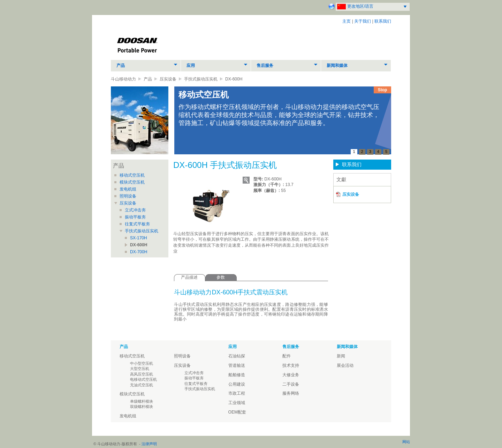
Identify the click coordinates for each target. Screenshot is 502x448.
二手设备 (291, 384)
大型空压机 (140, 369)
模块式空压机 (132, 182)
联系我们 (383, 21)
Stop (383, 90)
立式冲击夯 (135, 210)
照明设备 (128, 196)
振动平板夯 (135, 217)
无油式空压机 (142, 385)
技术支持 (291, 365)
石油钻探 (237, 356)
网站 (406, 442)
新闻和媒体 (337, 65)
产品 (121, 65)
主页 (347, 21)
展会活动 (345, 365)
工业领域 (237, 403)
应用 (191, 65)
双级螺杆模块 (142, 407)
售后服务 (265, 65)
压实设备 (168, 79)
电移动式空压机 (143, 379)
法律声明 (149, 444)
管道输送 (237, 365)
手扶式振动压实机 (201, 79)
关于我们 (363, 21)
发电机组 (128, 189)
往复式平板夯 (137, 224)
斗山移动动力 (123, 79)
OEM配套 (237, 412)
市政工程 (237, 393)
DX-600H (139, 245)
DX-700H (139, 252)
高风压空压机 (142, 374)
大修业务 (291, 375)
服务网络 (291, 393)
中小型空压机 (142, 363)
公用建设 (237, 384)
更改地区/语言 (360, 6)
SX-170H (139, 238)
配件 (287, 356)
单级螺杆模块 (142, 401)
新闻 (341, 356)
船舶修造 (237, 375)
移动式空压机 (132, 175)
